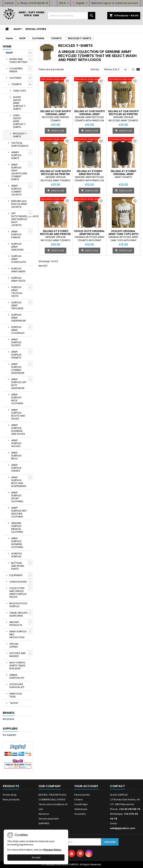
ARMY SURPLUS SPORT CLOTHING (17, 497)
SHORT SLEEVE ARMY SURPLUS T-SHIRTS (20, 103)
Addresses (81, 809)
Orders (79, 800)
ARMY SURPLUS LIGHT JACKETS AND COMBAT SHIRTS (19, 172)
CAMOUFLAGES (18, 582)
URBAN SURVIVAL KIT (17, 676)
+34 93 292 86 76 (38, 3)
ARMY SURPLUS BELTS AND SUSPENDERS (19, 482)
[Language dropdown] (80, 3)
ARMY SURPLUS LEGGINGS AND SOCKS (18, 429)
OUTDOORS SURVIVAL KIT (17, 686)
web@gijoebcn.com (123, 828)
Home (7, 46)
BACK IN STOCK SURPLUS (18, 605)
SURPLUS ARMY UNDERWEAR (19, 318)
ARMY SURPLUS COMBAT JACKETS (16, 190)
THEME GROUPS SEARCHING (18, 614)
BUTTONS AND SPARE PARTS (18, 566)
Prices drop (10, 795)
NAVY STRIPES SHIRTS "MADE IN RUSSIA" (17, 666)
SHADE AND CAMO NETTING (18, 61)
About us (44, 814)
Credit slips (81, 804)
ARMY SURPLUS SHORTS (16, 342)
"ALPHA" (14, 703)
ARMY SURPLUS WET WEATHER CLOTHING (19, 512)
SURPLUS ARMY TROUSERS (17, 305)
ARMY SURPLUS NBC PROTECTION (18, 634)
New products (11, 800)
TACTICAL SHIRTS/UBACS (20, 144)
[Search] (72, 16)
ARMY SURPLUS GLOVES (16, 443)
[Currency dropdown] (64, 3)
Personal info (82, 795)
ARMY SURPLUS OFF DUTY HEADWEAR (19, 384)
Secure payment (49, 819)
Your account (86, 786)
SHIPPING (44, 823)
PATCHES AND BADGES (18, 655)
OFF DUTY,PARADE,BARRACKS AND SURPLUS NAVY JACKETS (22, 219)
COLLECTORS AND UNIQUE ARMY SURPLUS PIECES (18, 593)
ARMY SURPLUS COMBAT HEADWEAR (18, 368)
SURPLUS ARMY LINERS (18, 270)
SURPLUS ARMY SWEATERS (17, 247)
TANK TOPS (20, 91)
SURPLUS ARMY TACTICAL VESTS (17, 292)
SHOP (17, 29)
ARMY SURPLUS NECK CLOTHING (17, 399)
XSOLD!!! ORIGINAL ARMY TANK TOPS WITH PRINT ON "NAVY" (123, 234)
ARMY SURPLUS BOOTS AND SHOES (18, 414)
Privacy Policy (52, 850)
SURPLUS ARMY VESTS (18, 279)
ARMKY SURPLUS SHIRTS (16, 155)
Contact (9, 3)
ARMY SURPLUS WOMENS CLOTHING (17, 543)
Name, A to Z (116, 70)
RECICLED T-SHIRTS (20, 135)
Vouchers (80, 814)
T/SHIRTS (16, 84)
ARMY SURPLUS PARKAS (16, 234)
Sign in (107, 3)
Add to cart (56, 131)
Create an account (126, 3)
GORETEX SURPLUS (17, 555)
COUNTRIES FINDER (16, 70)
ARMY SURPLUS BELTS (16, 456)
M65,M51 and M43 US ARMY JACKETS (19, 204)
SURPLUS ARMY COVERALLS (18, 330)
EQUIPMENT (16, 575)
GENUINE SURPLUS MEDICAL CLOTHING (17, 527)
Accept (36, 857)
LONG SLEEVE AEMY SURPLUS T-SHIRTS (20, 121)
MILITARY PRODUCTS (16, 624)
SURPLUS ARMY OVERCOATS (19, 259)
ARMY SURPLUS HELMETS (16, 355)
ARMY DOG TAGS (16, 695)
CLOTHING (15, 78)
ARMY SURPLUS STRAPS (16, 468)
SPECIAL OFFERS (36, 29)
